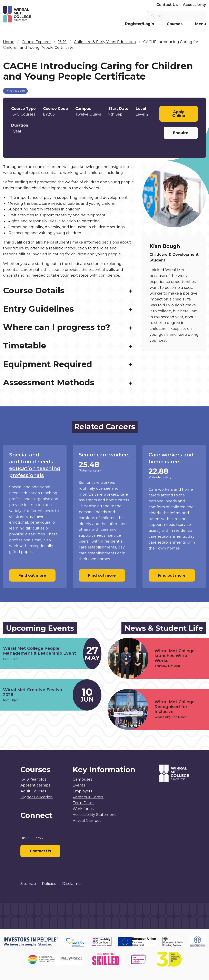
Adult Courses (33, 791)
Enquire (181, 133)
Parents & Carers (110, 5)
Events (79, 785)
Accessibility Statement (94, 815)
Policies (49, 884)
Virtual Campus (60, 5)
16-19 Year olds (33, 779)
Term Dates (83, 803)
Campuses (82, 779)
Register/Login (140, 24)
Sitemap (28, 884)
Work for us (83, 809)
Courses (175, 24)
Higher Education (37, 797)
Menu (201, 24)
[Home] (28, 14)
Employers (141, 5)
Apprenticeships (35, 785)
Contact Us (167, 5)
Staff (84, 5)
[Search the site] (200, 16)
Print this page (15, 91)
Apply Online (179, 114)
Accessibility (194, 5)
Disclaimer (72, 884)
